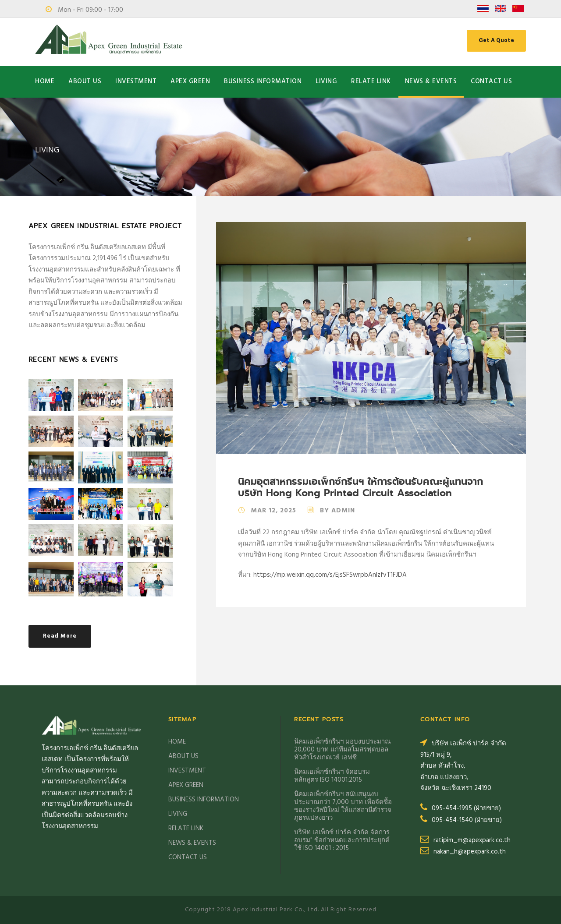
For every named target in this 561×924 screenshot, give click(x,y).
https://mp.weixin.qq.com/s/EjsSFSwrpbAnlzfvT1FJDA (330, 575)
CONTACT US (491, 81)
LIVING (326, 81)
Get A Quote (496, 41)
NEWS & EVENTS (431, 81)
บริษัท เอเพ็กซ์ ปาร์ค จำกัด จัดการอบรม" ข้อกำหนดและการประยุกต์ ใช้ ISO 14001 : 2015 (342, 840)
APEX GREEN (190, 81)
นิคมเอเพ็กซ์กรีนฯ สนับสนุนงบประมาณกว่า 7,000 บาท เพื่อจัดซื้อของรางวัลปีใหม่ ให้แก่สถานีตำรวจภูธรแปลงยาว (343, 806)
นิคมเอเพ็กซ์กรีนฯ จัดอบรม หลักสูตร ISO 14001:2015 (332, 776)
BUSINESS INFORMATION (263, 81)
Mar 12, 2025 (273, 511)
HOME (45, 81)
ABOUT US (85, 81)
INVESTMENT (136, 81)
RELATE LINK (371, 81)
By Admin (337, 511)
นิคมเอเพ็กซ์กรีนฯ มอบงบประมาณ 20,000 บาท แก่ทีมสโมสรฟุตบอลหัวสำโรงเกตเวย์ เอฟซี (343, 750)
